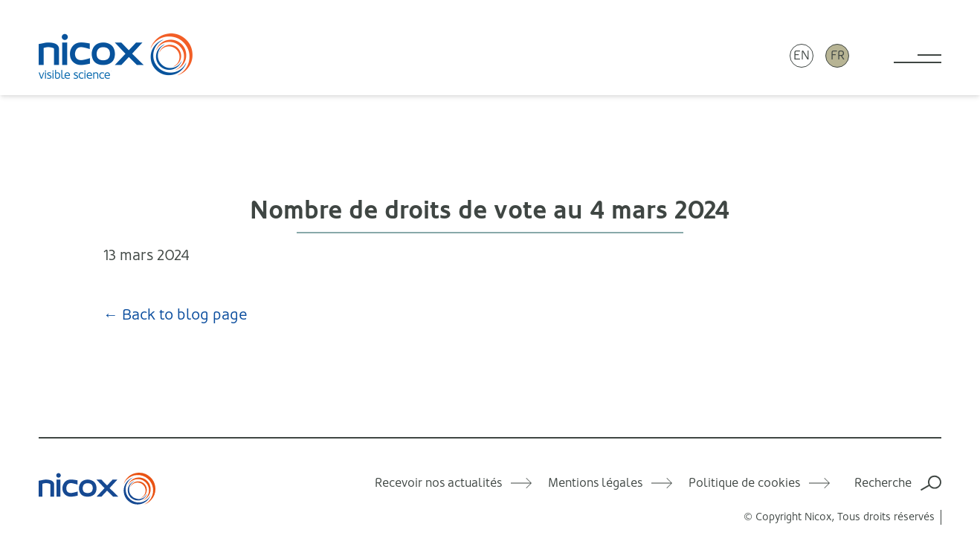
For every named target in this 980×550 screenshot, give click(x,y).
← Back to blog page (175, 315)
